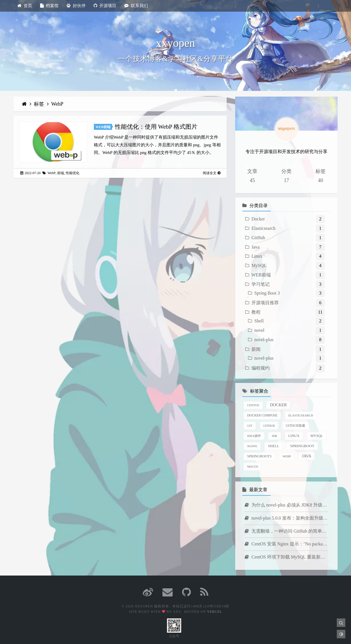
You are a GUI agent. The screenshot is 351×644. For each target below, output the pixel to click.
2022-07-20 (30, 173)
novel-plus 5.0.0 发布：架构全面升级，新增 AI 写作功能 (286, 518)
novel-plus (264, 340)
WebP (57, 104)
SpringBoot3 (259, 456)
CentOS (253, 405)
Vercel (215, 612)
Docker (258, 219)
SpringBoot (302, 446)
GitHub (258, 238)
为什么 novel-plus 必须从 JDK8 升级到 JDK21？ (286, 505)
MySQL (259, 265)
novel (259, 330)
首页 (25, 6)
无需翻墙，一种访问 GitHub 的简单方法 (286, 531)
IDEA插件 (254, 436)
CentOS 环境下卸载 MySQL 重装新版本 (286, 557)
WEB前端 (103, 127)
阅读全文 (212, 173)
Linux (257, 256)
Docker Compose (262, 415)
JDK (274, 436)
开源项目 (105, 6)
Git (250, 426)
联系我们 (136, 6)
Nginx (252, 446)
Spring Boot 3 (267, 293)
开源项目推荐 (265, 303)
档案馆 (49, 6)
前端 (61, 173)
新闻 (256, 349)
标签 (40, 104)
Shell (259, 321)
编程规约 (261, 368)
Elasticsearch (263, 228)
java (306, 456)
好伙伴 (76, 6)
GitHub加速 (296, 426)
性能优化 (73, 173)
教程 (256, 312)
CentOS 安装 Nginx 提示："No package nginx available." (286, 544)
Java (255, 247)
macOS (253, 466)
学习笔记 (261, 284)
